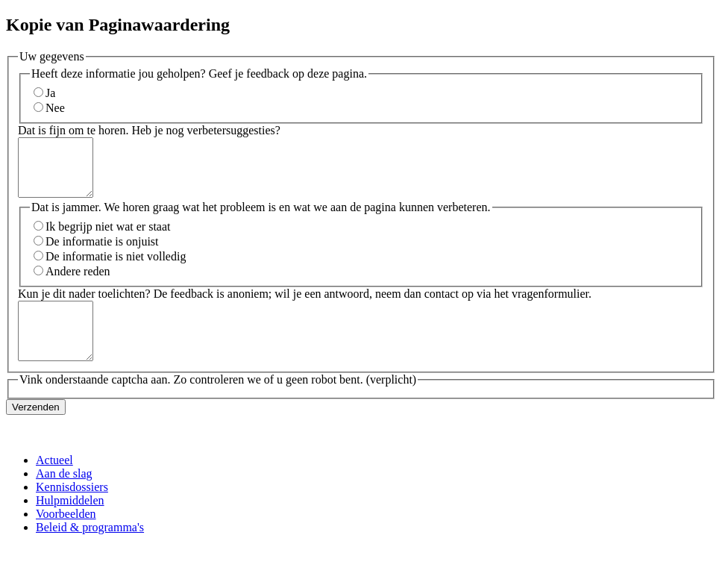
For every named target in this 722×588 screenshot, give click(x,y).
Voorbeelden (66, 536)
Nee (55, 108)
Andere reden (78, 282)
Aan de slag (64, 496)
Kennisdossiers (72, 509)
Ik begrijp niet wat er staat (108, 238)
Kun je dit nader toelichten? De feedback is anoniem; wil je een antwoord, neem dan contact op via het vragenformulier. (305, 305)
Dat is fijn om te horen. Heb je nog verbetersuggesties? (149, 130)
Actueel (54, 482)
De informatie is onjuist (102, 253)
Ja (50, 93)
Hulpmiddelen (70, 523)
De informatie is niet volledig (116, 268)
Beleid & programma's (90, 550)
